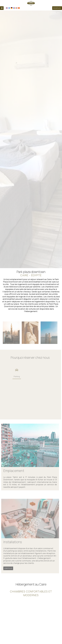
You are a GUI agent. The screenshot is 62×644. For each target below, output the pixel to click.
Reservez (57, 8)
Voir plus (7, 568)
